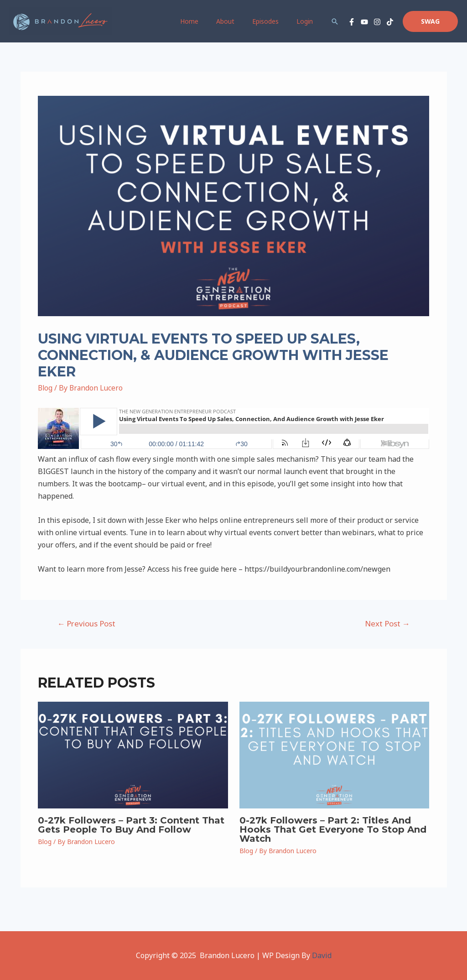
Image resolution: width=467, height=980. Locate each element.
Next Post (387, 623)
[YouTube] (364, 22)
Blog (46, 388)
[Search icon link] (335, 21)
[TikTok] (390, 22)
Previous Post (86, 623)
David (322, 955)
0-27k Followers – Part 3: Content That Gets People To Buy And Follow (131, 825)
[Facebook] (352, 22)
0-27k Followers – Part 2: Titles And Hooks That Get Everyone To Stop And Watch (333, 829)
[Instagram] (377, 22)
